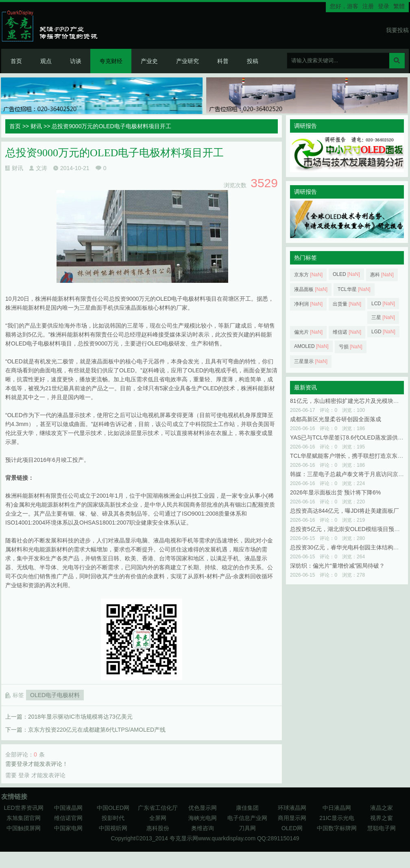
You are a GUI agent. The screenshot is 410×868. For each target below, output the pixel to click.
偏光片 (308, 332)
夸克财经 (111, 61)
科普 (223, 61)
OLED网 (292, 828)
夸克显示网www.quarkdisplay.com (213, 838)
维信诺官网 (68, 818)
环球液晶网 (292, 808)
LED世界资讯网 (23, 808)
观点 (46, 61)
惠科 (382, 275)
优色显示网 (203, 808)
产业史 (149, 61)
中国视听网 (113, 828)
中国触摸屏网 (24, 828)
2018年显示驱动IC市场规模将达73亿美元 (80, 717)
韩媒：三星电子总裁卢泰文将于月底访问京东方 (350, 474)
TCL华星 (354, 289)
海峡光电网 (203, 818)
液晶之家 (382, 808)
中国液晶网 (68, 808)
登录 (384, 6)
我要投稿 (397, 30)
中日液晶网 (337, 808)
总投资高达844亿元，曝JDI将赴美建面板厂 (345, 511)
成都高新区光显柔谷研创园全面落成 (336, 419)
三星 (383, 317)
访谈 (76, 61)
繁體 (399, 6)
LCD (383, 304)
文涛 (41, 168)
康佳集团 (247, 808)
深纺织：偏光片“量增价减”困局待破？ (337, 566)
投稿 (253, 61)
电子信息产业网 (247, 818)
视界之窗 (382, 818)
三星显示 (311, 361)
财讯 (36, 126)
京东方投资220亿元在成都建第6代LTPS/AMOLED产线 (97, 730)
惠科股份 (158, 828)
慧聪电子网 (382, 828)
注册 (368, 6)
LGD (383, 332)
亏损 (351, 347)
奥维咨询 (203, 828)
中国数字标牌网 (337, 828)
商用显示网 (292, 818)
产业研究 (188, 61)
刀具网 (247, 828)
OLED (346, 274)
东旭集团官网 (24, 818)
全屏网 (158, 818)
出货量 (347, 304)
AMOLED (311, 346)
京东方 (308, 275)
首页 (16, 61)
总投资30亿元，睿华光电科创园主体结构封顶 (347, 547)
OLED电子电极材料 (55, 695)
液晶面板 (311, 289)
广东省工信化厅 (158, 808)
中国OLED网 (113, 808)
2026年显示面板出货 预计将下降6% (335, 492)
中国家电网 (68, 828)
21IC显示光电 (337, 818)
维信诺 (347, 332)
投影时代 (113, 818)
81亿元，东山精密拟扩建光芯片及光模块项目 (347, 401)
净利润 (308, 304)
